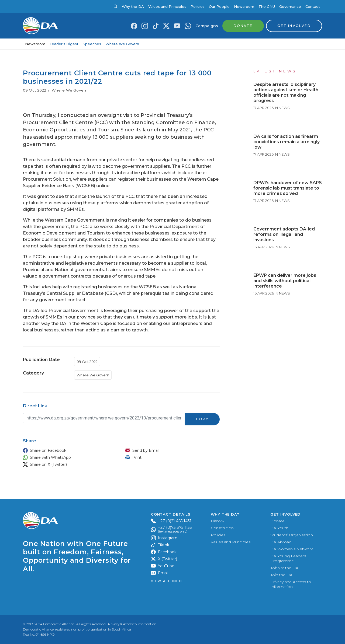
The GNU (267, 6)
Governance (290, 6)
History (217, 521)
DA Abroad (281, 542)
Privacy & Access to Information (132, 624)
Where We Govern (122, 44)
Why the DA (133, 6)
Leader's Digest (64, 44)
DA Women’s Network (292, 549)
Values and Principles (167, 6)
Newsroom (244, 6)
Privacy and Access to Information (291, 584)
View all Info (166, 581)
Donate (277, 521)
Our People (219, 6)
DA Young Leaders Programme (288, 558)
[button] (69, 450)
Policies (198, 6)
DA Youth (279, 528)
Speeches (92, 44)
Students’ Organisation (292, 535)
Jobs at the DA (284, 568)
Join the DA (281, 575)
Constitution (222, 528)
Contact (313, 6)
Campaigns (207, 26)
